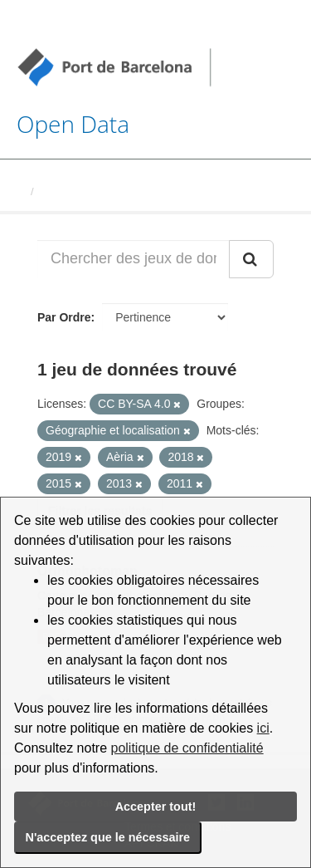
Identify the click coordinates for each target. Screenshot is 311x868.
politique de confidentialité (187, 748)
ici (263, 728)
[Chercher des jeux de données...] (134, 259)
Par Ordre (64, 317)
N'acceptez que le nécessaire (108, 837)
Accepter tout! (156, 807)
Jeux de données (84, 191)
